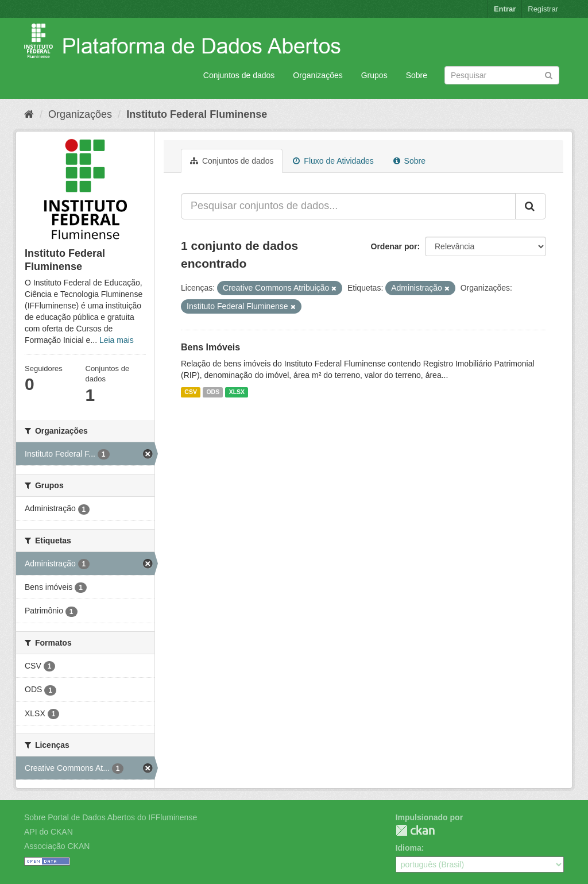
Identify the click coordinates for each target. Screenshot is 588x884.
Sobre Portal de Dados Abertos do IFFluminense (111, 817)
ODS (213, 392)
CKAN (415, 830)
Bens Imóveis (210, 347)
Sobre (417, 75)
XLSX (237, 392)
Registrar (543, 9)
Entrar (505, 9)
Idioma (409, 848)
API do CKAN (49, 832)
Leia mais (117, 340)
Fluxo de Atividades (333, 161)
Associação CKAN (57, 846)
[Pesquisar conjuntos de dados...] (348, 206)
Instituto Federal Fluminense (197, 114)
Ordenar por (394, 246)
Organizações (318, 75)
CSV (191, 392)
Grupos (374, 75)
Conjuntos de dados (239, 75)
